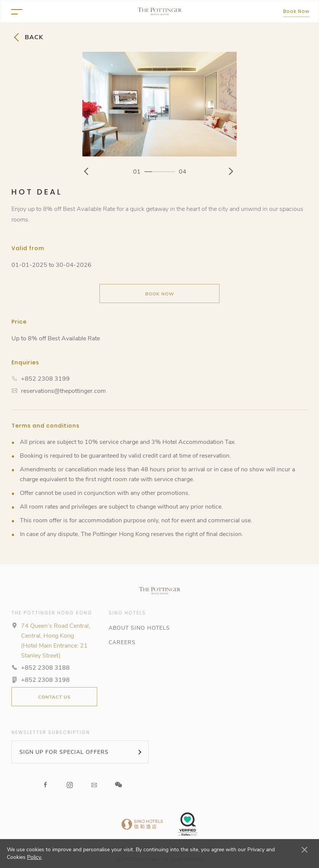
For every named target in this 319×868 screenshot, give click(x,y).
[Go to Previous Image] (87, 171)
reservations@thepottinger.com (63, 391)
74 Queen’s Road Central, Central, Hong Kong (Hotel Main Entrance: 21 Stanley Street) (56, 641)
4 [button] (171, 171)
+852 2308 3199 (45, 379)
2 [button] (156, 171)
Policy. (34, 857)
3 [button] (164, 171)
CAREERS (122, 642)
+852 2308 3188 (45, 668)
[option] (159, 104)
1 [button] (148, 171)
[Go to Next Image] (232, 171)
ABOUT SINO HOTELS (139, 628)
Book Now (296, 11)
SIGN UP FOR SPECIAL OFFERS (64, 752)
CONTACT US (55, 697)
